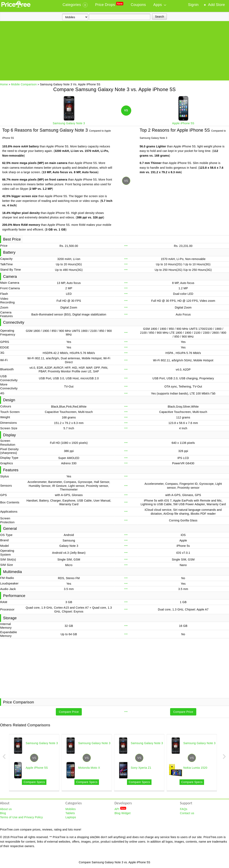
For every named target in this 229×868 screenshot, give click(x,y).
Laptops (71, 817)
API (120, 809)
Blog (3, 813)
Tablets (70, 813)
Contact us (187, 813)
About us (6, 809)
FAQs (184, 809)
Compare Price (69, 712)
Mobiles (71, 809)
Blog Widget (123, 813)
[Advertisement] (115, 52)
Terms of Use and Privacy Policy (21, 817)
